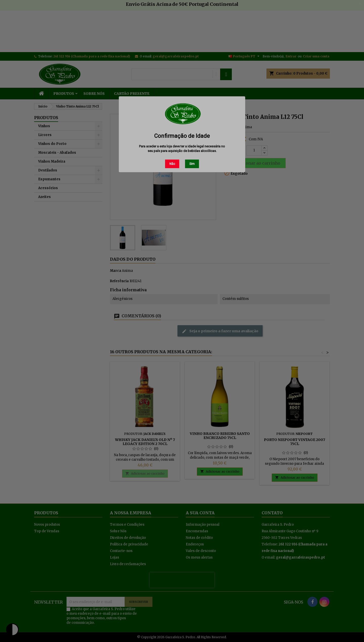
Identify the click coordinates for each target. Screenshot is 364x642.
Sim (192, 164)
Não (172, 164)
